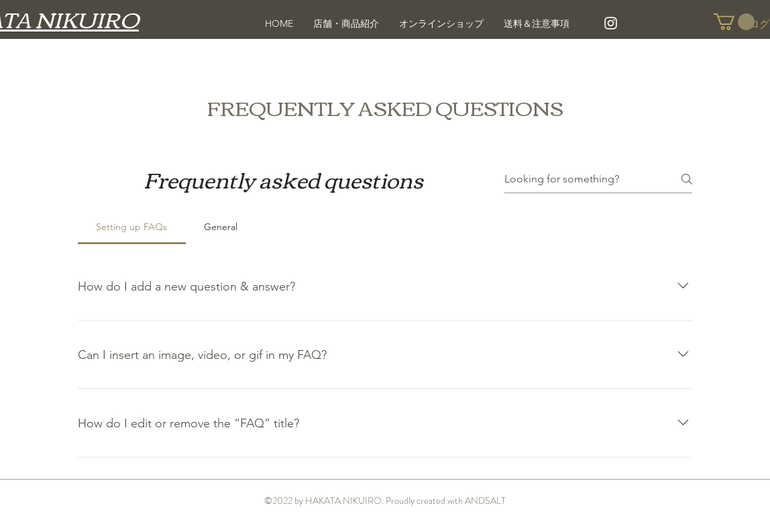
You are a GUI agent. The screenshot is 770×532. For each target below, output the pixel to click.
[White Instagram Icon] (611, 23)
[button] (734, 22)
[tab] (132, 227)
